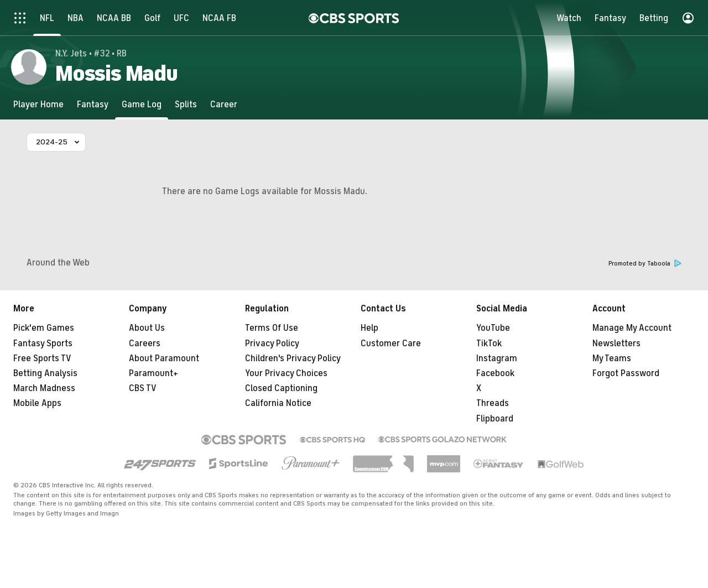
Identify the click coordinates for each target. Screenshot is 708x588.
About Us (147, 328)
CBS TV (143, 388)
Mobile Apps (37, 403)
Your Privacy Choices (286, 373)
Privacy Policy (272, 344)
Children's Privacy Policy (293, 358)
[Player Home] (38, 104)
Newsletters (616, 344)
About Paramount (164, 358)
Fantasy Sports (43, 344)
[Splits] (186, 104)
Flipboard (495, 419)
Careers (145, 344)
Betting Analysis (45, 373)
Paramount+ (153, 373)
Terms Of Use (272, 328)
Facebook (495, 373)
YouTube (493, 328)
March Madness (44, 388)
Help (369, 328)
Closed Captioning (281, 388)
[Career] (224, 104)
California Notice (278, 403)
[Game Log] (142, 104)
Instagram (497, 358)
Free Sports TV (42, 358)
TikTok (489, 344)
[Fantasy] (93, 104)
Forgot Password (626, 373)
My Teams (612, 358)
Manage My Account (632, 328)
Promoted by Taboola (645, 264)
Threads (493, 403)
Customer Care (391, 344)
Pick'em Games (44, 328)
